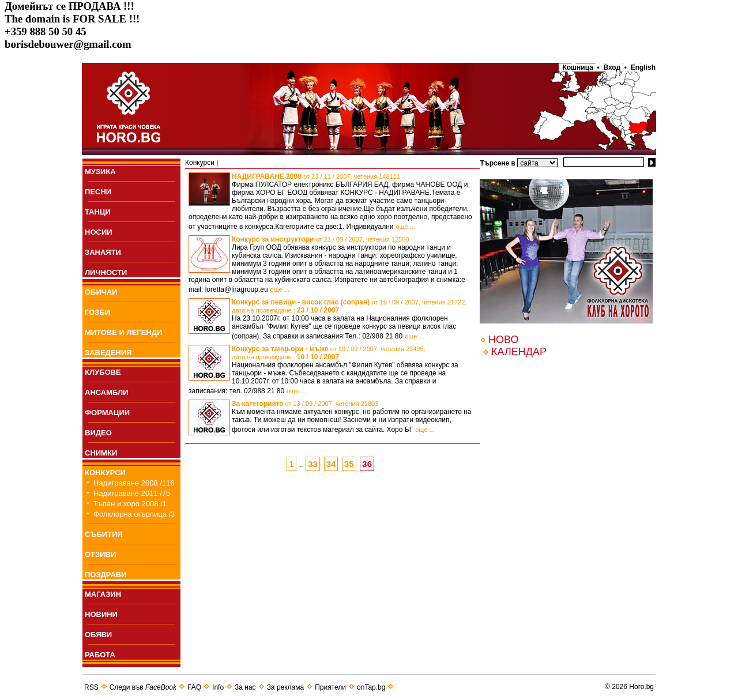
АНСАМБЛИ (107, 392)
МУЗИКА (100, 172)
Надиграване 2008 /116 (134, 483)
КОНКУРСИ (105, 473)
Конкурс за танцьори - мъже (329, 353)
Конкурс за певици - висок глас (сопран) (349, 306)
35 (349, 464)
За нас (245, 687)
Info (218, 687)
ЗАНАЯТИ (103, 252)
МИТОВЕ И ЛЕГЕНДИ (123, 332)
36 (367, 464)
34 (331, 464)
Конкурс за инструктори (320, 239)
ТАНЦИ (98, 212)
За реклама (286, 687)
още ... (405, 227)
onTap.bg (371, 687)
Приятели (330, 687)
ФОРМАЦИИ (107, 413)
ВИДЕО (98, 433)
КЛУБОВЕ (103, 372)
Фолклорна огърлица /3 (134, 514)
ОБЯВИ (98, 635)
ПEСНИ (98, 192)
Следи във (143, 687)
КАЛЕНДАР (519, 352)
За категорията (305, 404)
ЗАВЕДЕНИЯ (108, 353)
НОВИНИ (101, 614)
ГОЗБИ (97, 312)
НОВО (503, 340)
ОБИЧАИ (101, 292)
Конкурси (200, 163)
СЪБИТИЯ (104, 534)
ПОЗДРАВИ (106, 575)
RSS (91, 687)
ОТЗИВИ (100, 554)
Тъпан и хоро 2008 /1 (130, 504)
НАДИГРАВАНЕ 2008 (316, 176)
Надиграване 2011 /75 (132, 493)
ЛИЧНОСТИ (106, 272)
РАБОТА (100, 655)
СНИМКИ (101, 453)
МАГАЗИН (103, 594)
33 (313, 464)
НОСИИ (99, 232)
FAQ (194, 687)
